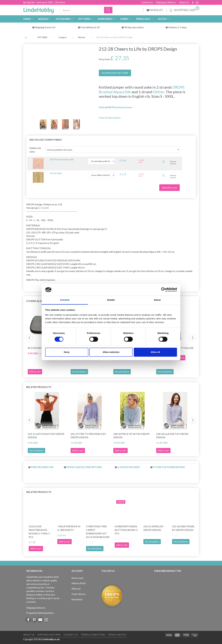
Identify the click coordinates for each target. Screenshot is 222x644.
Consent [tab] (65, 300)
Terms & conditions (93, 635)
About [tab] (157, 300)
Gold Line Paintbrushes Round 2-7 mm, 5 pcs (39, 532)
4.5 (54, 27)
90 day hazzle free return (84, 467)
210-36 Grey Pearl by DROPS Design (183, 528)
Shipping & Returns (166, 2)
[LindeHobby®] (39, 9)
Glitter (159, 92)
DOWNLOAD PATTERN (115, 73)
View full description (110, 118)
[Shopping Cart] (184, 10)
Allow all (155, 352)
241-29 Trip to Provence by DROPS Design (88, 436)
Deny (67, 352)
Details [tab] (111, 300)
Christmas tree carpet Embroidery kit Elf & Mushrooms (98, 532)
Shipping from (43, 27)
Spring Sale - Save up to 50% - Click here (44, 2)
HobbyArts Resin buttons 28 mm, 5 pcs (126, 530)
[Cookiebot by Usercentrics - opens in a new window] (163, 290)
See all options (79, 372)
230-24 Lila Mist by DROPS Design (172, 436)
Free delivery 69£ (42, 467)
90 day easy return (134, 27)
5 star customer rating (169, 467)
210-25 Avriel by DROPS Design (153, 528)
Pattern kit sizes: (35, 150)
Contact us (147, 2)
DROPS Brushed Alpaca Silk (62, 159)
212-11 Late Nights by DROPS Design (46, 436)
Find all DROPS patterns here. (116, 107)
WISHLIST (155, 10)
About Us (184, 2)
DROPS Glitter (56, 173)
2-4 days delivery (129, 467)
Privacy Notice (117, 635)
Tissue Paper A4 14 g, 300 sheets (69, 528)
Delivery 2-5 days (178, 27)
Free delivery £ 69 (90, 27)
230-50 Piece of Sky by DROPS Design (131, 436)
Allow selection (111, 352)
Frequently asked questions (40, 613)
